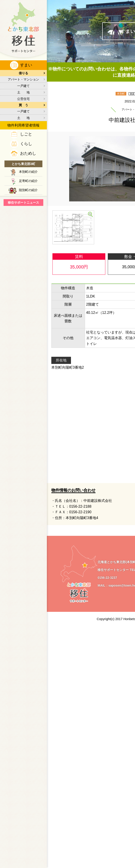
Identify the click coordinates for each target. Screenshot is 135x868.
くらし (26, 144)
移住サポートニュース (23, 203)
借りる (23, 73)
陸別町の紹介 (28, 190)
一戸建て (23, 86)
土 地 (23, 92)
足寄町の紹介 (28, 181)
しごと (26, 134)
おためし (28, 153)
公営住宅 (23, 99)
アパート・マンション (23, 79)
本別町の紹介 (28, 172)
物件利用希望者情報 (23, 125)
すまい (26, 65)
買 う (23, 105)
